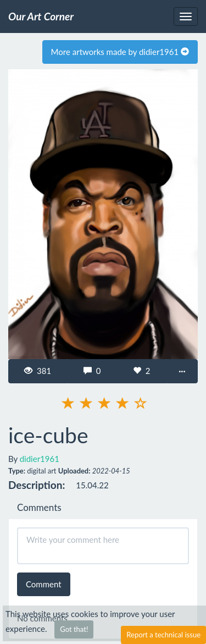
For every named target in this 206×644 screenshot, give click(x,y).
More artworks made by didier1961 (120, 52)
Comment (44, 584)
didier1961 (40, 459)
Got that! (74, 629)
